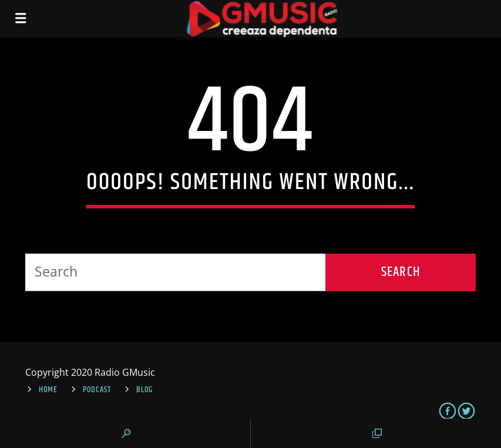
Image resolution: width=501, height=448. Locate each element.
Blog (144, 390)
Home (48, 390)
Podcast (97, 390)
